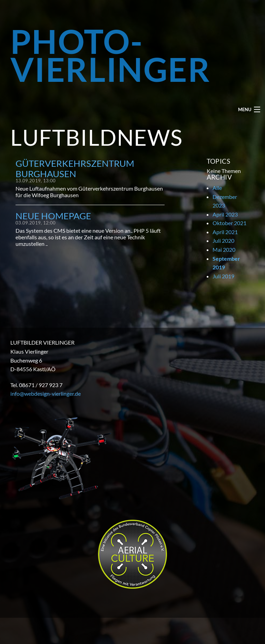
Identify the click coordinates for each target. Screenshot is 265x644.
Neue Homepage (53, 216)
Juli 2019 (223, 276)
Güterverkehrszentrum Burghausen (75, 169)
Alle (217, 188)
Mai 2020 (224, 249)
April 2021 (225, 232)
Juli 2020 (223, 241)
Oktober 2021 (229, 223)
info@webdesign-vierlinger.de (46, 393)
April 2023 (225, 214)
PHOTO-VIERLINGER (110, 55)
